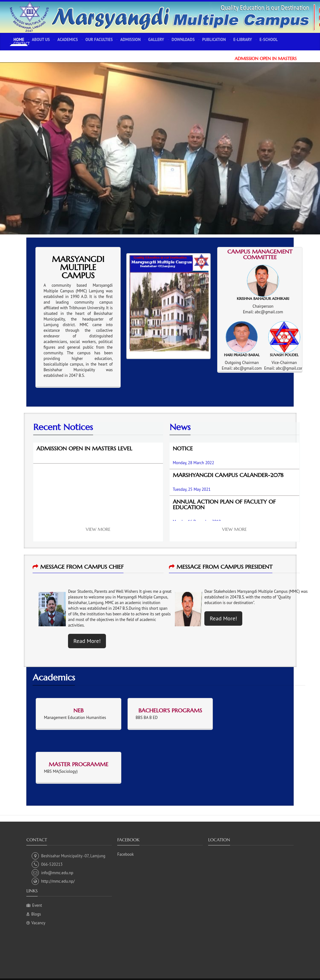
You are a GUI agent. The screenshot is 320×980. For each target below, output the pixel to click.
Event (37, 905)
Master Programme (78, 764)
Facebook (126, 854)
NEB (78, 710)
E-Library (243, 40)
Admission (131, 40)
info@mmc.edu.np (52, 873)
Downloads (183, 40)
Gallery (156, 40)
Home (19, 40)
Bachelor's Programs (170, 710)
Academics (68, 40)
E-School (269, 40)
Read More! (87, 641)
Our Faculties (99, 40)
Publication (214, 40)
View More (98, 529)
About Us (41, 40)
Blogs (36, 914)
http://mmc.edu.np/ (53, 881)
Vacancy (38, 923)
